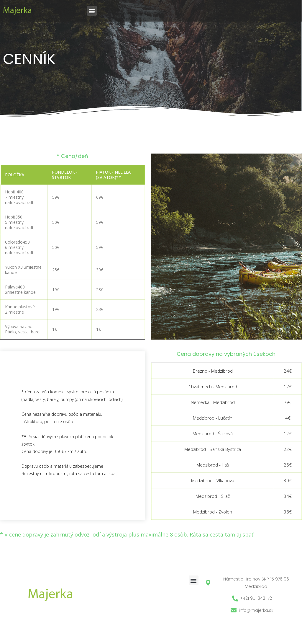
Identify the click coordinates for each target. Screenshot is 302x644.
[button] (92, 11)
